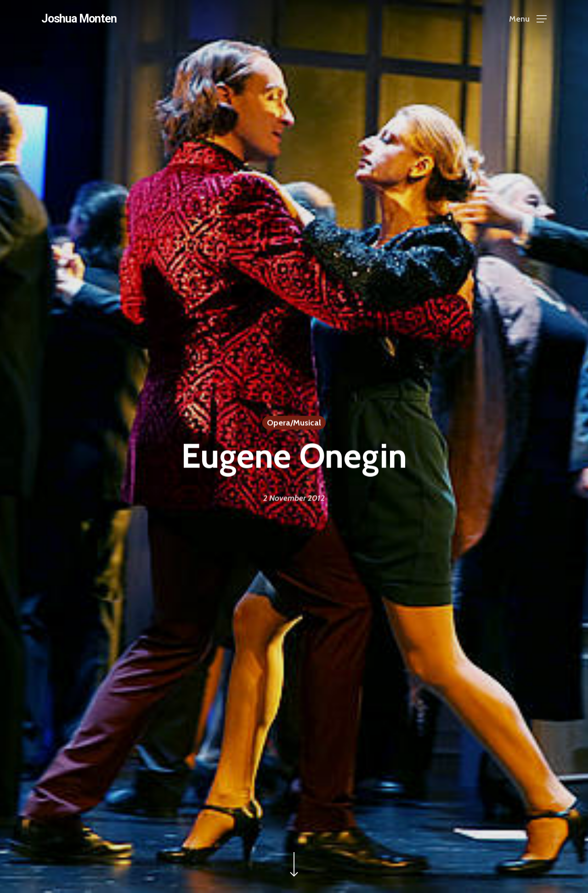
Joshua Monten (79, 19)
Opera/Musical (294, 423)
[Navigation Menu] (528, 19)
